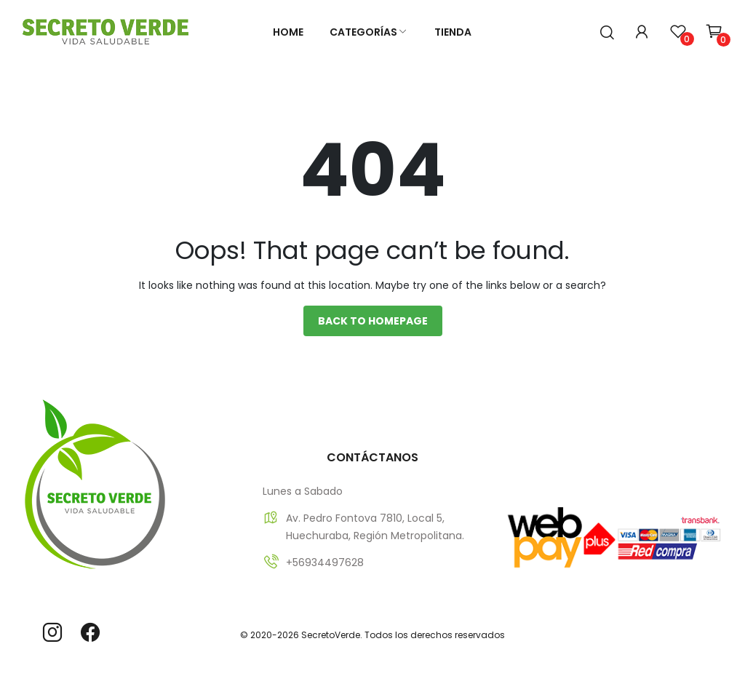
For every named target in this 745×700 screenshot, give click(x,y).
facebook (90, 632)
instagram (52, 632)
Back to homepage (373, 321)
